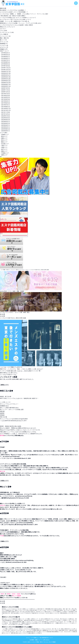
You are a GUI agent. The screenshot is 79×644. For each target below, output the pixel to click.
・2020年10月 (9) (5, 88)
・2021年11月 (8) (5, 112)
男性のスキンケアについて (7, 27)
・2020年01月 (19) (5, 71)
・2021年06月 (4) (5, 103)
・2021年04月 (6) (5, 99)
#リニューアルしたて (6, 419)
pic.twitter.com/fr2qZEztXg (25, 560)
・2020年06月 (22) (5, 81)
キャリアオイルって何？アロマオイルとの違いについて (15, 19)
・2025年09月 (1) (5, 131)
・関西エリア (4, 151)
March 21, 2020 (26, 458)
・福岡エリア (4, 155)
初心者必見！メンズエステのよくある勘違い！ (13, 10)
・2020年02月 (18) (5, 73)
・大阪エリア (4, 146)
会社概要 (32, 640)
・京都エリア (4, 147)
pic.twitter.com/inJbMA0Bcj (25, 523)
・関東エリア (4, 138)
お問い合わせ (46, 640)
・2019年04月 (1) (5, 57)
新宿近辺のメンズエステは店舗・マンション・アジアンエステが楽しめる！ (21, 23)
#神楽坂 (2, 415)
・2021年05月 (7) (5, 101)
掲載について (38, 640)
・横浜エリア (4, 142)
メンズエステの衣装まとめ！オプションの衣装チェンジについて (18, 18)
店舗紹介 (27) (4, 49)
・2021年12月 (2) (5, 114)
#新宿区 (2, 413)
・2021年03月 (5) (5, 97)
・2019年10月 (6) (5, 66)
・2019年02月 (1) (5, 53)
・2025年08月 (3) (5, 129)
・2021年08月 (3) (5, 107)
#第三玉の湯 (3, 417)
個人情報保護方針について (46, 638)
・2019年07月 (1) (5, 60)
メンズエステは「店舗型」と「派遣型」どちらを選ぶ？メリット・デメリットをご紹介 (24, 14)
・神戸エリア (4, 149)
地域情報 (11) (4, 44)
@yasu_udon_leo (13, 555)
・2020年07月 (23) (5, 83)
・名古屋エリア (4, 144)
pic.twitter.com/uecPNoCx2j (24, 496)
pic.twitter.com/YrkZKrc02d (11, 456)
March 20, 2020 (22, 562)
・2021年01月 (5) (5, 94)
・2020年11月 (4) (5, 90)
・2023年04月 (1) (5, 125)
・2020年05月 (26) (5, 79)
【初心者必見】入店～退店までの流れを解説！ (13, 16)
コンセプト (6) (4, 45)
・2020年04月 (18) (5, 77)
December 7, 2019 (32, 525)
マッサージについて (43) (7, 32)
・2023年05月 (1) (5, 127)
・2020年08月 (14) (5, 84)
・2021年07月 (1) (5, 105)
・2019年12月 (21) (5, 70)
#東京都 (2, 411)
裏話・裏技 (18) (4, 38)
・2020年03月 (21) (5, 75)
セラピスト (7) (4, 47)
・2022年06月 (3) (5, 123)
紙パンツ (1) (3, 40)
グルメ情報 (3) (4, 34)
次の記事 (2, 316)
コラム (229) (3, 31)
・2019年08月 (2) (5, 62)
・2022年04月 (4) (5, 120)
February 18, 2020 (24, 498)
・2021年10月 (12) (5, 110)
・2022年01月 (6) (5, 116)
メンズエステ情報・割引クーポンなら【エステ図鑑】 (43, 642)
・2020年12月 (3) (5, 92)
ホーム (28, 638)
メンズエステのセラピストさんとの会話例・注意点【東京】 (17, 25)
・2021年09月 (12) (5, 108)
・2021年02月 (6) (5, 95)
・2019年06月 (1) (5, 58)
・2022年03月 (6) (5, 118)
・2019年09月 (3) (5, 64)
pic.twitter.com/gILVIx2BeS (20, 419)
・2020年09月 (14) (5, 86)
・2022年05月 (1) (5, 121)
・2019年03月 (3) (5, 55)
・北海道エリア (4, 134)
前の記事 (2, 314)
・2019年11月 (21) (5, 68)
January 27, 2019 (22, 421)
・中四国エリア (4, 153)
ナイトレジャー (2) (5, 36)
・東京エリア (4, 140)
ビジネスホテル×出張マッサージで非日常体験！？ (14, 12)
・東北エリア (4, 136)
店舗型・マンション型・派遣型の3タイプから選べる (15, 21)
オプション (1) (4, 42)
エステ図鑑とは (35, 638)
